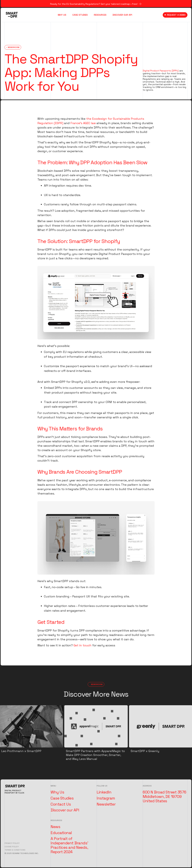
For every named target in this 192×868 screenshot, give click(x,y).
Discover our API (65, 810)
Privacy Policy (12, 843)
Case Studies (62, 798)
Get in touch (82, 645)
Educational (61, 833)
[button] (101, 15)
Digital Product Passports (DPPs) (161, 71)
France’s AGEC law (83, 123)
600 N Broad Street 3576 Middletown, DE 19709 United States (165, 797)
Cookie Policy (12, 847)
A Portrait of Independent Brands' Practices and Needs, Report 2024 (69, 845)
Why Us (57, 792)
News (55, 827)
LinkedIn (104, 792)
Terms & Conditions (15, 850)
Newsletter (106, 804)
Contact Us (61, 804)
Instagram (106, 798)
